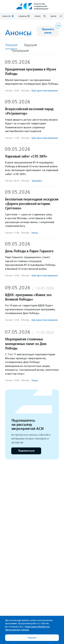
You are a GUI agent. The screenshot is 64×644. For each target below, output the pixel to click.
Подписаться (26, 451)
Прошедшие (20, 51)
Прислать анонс (48, 31)
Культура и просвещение (45, 91)
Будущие (31, 45)
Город (35, 233)
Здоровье (37, 181)
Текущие (11, 45)
